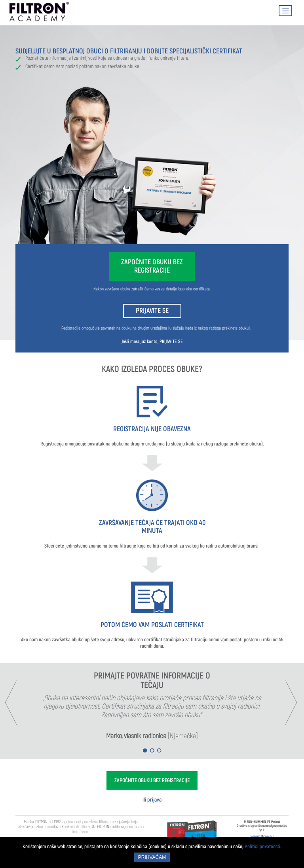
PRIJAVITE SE (152, 311)
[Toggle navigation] (285, 11)
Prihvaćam (152, 857)
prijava (154, 800)
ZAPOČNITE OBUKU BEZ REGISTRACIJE (152, 266)
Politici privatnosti (262, 846)
